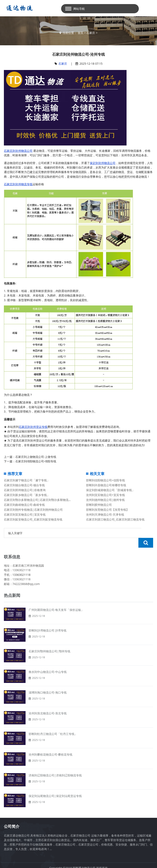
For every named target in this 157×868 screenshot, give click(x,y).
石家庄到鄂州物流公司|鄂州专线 (49, 641)
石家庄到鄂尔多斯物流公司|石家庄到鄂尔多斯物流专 (38, 500)
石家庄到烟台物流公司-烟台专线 (24, 485)
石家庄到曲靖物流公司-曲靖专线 (24, 505)
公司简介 (12, 817)
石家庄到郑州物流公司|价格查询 (25, 490)
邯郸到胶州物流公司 (99, 505)
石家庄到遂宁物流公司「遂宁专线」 (27, 480)
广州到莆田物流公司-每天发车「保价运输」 (56, 600)
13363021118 (21, 565)
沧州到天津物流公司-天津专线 (105, 514)
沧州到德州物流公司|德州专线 (105, 500)
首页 (81, 33)
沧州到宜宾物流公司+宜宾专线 (105, 495)
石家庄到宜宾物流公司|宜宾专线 (25, 514)
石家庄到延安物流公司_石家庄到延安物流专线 (33, 519)
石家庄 (91, 33)
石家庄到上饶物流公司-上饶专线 (36, 457)
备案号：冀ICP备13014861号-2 (78, 863)
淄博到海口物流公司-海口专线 (48, 683)
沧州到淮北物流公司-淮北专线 (48, 703)
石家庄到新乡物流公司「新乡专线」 (27, 495)
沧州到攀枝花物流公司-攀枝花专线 (51, 745)
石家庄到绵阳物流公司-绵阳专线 (36, 461)
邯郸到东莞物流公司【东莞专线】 (108, 510)
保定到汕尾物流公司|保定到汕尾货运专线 (55, 786)
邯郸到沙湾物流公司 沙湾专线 (48, 621)
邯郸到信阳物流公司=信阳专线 (105, 480)
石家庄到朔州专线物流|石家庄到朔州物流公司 (33, 510)
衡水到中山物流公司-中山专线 (48, 662)
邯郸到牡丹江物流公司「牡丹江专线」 (53, 724)
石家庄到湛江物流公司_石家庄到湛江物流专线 (115, 519)
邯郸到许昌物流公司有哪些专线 (106, 485)
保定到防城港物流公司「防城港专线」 (110, 490)
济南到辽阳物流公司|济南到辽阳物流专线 (55, 765)
